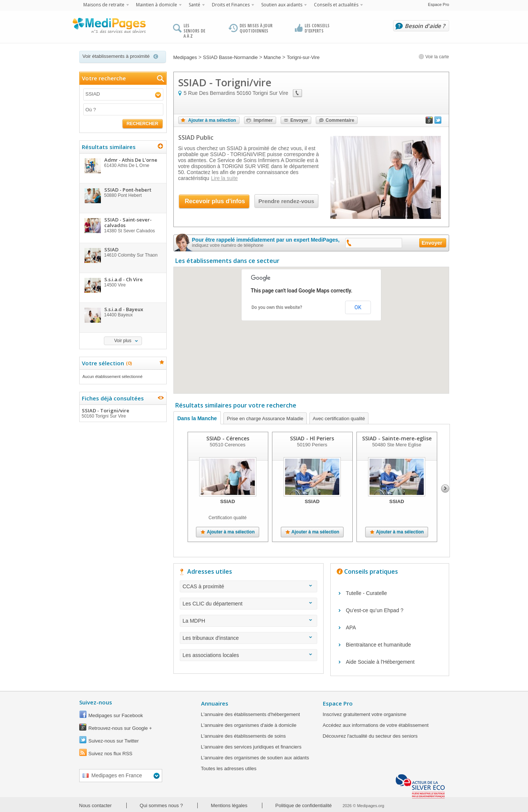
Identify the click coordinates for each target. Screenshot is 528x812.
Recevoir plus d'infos (215, 201)
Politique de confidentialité (304, 805)
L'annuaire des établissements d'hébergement (251, 714)
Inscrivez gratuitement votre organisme (365, 714)
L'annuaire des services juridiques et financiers (251, 747)
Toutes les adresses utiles (229, 768)
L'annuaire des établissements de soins (243, 736)
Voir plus (123, 341)
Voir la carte (434, 57)
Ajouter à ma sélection (212, 120)
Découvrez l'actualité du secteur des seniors (370, 736)
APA (351, 627)
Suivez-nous (96, 702)
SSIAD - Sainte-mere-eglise (397, 438)
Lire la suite (225, 178)
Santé (194, 5)
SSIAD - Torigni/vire (123, 413)
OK (358, 307)
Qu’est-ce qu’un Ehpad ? (375, 610)
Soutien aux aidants (282, 5)
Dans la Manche (197, 418)
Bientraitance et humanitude (379, 645)
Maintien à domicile (157, 5)
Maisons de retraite (104, 5)
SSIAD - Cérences (228, 438)
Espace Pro (439, 4)
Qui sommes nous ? (161, 805)
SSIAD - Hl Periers (312, 438)
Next (445, 489)
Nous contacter (95, 805)
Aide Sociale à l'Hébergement (380, 662)
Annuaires (215, 703)
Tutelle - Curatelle (367, 593)
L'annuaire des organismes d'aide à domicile (249, 725)
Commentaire (340, 120)
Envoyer (299, 120)
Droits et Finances (231, 5)
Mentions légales (229, 805)
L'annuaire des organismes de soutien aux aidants (255, 758)
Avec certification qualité (339, 419)
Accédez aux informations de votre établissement (376, 725)
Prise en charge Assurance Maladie (265, 419)
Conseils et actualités (336, 5)
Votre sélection (106, 363)
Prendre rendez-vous (286, 201)
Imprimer (263, 120)
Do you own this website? (277, 307)
